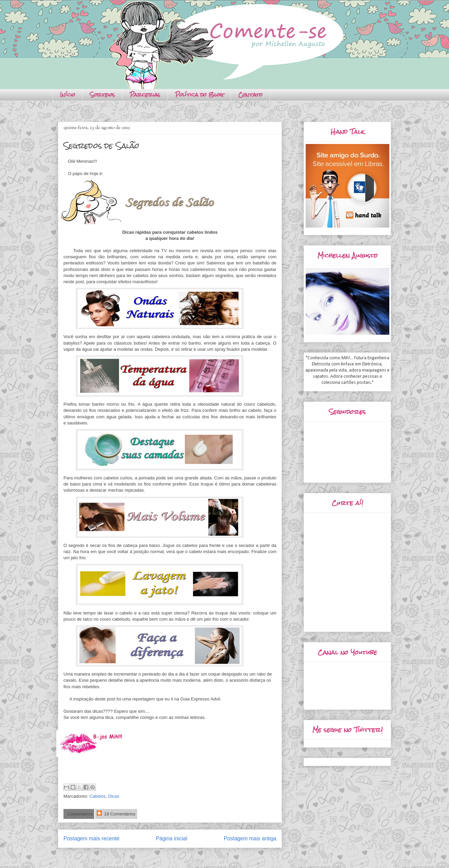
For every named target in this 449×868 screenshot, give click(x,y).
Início (68, 95)
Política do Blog (199, 95)
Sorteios (102, 95)
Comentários (79, 814)
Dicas (114, 796)
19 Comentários (116, 814)
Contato (250, 95)
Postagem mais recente (91, 838)
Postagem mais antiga (250, 838)
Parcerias (145, 95)
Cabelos (98, 796)
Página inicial (172, 838)
